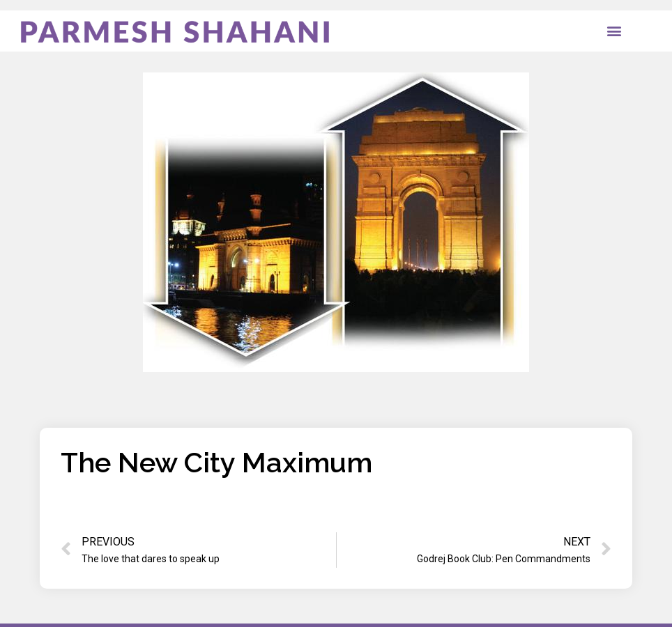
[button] (614, 31)
